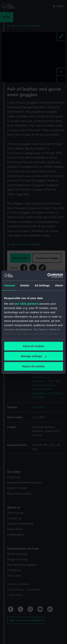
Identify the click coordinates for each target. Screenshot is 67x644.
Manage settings (34, 356)
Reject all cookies (34, 366)
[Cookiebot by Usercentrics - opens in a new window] (48, 275)
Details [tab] (25, 285)
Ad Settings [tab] (42, 285)
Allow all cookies (33, 346)
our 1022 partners (27, 304)
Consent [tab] (10, 285)
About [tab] (59, 285)
